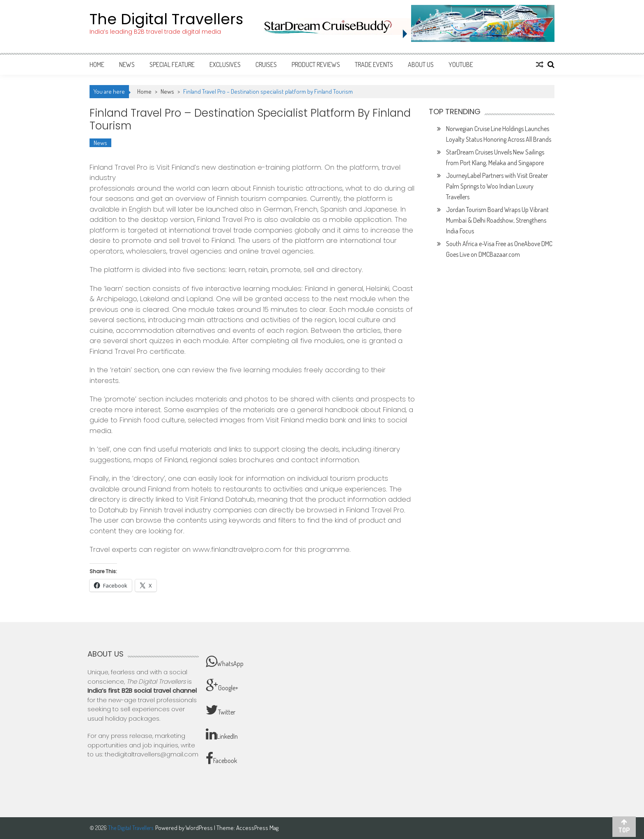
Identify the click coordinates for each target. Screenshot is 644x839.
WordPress (200, 828)
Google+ (222, 686)
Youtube (461, 65)
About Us (421, 65)
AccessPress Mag (257, 828)
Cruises (266, 65)
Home (97, 65)
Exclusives (225, 65)
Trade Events (374, 65)
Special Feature (172, 65)
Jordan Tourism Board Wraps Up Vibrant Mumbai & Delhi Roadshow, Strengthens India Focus (497, 220)
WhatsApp (225, 662)
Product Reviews (316, 65)
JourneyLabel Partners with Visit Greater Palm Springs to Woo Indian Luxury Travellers (497, 186)
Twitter (221, 710)
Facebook (221, 758)
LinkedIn (222, 734)
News (127, 65)
